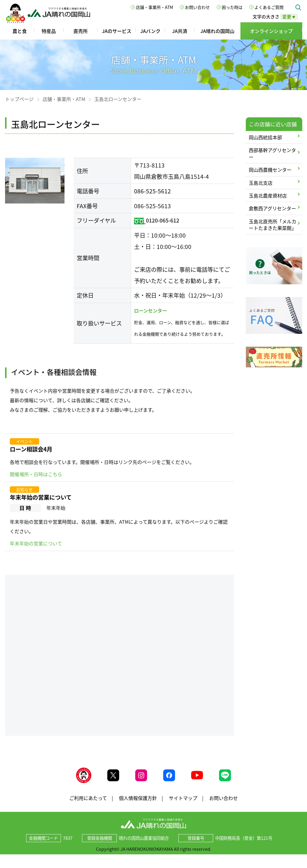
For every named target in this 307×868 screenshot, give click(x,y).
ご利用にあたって (88, 804)
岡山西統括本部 (265, 137)
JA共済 (180, 31)
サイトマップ (183, 804)
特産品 (49, 31)
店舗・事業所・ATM (154, 7)
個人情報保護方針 (138, 804)
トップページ (19, 99)
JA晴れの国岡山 (217, 31)
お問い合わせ (197, 7)
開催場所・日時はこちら (36, 474)
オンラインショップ (271, 31)
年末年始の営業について (41, 497)
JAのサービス (117, 31)
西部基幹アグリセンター (272, 153)
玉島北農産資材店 (268, 195)
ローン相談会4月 (31, 449)
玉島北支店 (261, 183)
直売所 (81, 31)
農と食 (20, 31)
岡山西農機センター (270, 170)
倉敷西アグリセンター (272, 208)
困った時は (232, 7)
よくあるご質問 (269, 7)
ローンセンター (151, 310)
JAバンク (150, 31)
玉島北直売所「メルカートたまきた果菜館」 (273, 225)
